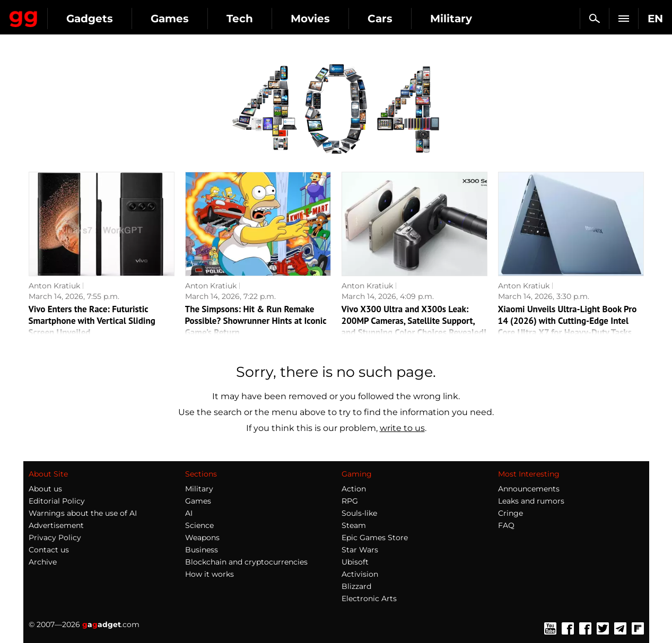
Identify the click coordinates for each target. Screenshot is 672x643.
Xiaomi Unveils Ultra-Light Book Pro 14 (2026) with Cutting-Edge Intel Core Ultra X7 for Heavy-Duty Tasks (568, 321)
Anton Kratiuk (54, 286)
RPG (350, 501)
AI (189, 513)
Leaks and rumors (531, 501)
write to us (402, 428)
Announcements (529, 489)
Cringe (510, 513)
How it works (210, 574)
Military (199, 489)
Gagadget (71, 14)
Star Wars (360, 550)
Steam (354, 525)
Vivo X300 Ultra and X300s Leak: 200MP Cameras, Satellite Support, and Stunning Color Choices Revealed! (414, 321)
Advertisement (56, 525)
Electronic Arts (369, 598)
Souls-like (359, 513)
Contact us (49, 550)
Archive (43, 562)
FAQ (506, 525)
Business (202, 550)
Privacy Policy (55, 538)
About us (45, 489)
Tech (335, 19)
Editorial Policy (57, 501)
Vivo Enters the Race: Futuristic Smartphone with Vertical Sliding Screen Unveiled (92, 321)
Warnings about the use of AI (83, 513)
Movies (406, 19)
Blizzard (356, 586)
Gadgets (185, 19)
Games (265, 19)
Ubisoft (355, 562)
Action (354, 489)
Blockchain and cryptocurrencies (246, 562)
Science (199, 525)
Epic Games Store (375, 538)
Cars (475, 19)
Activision (360, 574)
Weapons (202, 538)
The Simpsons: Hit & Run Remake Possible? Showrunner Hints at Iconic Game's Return (256, 321)
